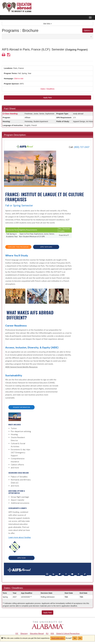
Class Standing (11, 114)
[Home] (25, 146)
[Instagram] (47, 574)
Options (88, 30)
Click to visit (19, 79)
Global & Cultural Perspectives (68, 633)
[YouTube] (72, 574)
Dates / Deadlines (48, 89)
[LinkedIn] (53, 574)
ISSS (52, 633)
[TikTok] (85, 574)
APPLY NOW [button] (21, 558)
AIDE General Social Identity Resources (21, 367)
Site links (47, 24)
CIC (17, 633)
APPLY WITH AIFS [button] (46, 247)
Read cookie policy (58, 638)
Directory (24, 633)
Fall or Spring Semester (19, 206)
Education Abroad (37, 633)
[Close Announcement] (91, 37)
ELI (47, 633)
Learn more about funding (20, 537)
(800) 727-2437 (82, 147)
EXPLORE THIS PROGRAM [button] (18, 247)
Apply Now (48, 98)
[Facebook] (66, 574)
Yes (75, 638)
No (80, 638)
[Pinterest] (79, 574)
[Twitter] (60, 574)
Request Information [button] (21, 407)
